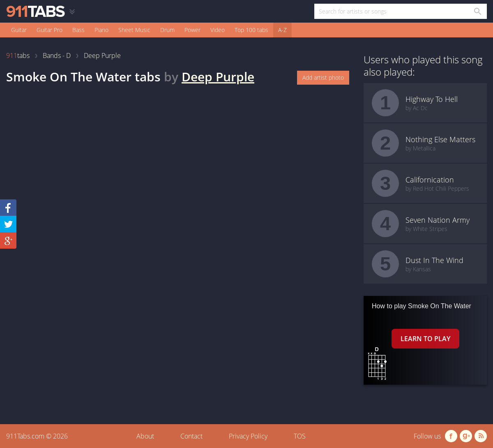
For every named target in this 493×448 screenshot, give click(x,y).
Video (218, 30)
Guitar (19, 30)
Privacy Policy (248, 436)
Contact (191, 436)
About (145, 436)
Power (192, 30)
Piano (101, 30)
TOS (300, 436)
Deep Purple (218, 77)
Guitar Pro (50, 30)
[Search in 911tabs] (477, 11)
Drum (167, 30)
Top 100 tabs (251, 30)
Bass (78, 30)
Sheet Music (134, 30)
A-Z (282, 30)
